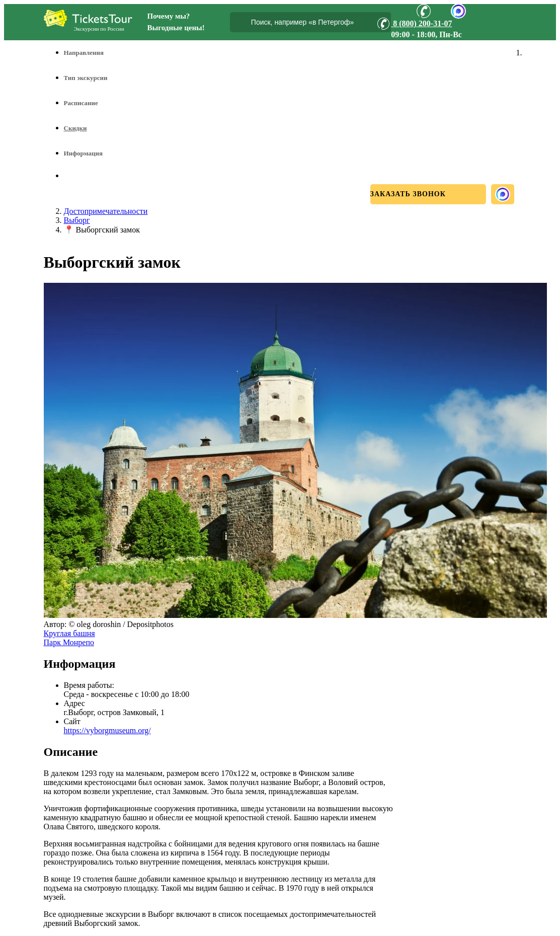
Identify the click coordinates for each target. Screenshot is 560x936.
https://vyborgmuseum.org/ (107, 730)
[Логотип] (88, 18)
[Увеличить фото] (295, 615)
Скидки (75, 128)
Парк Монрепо (69, 642)
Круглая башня (69, 633)
